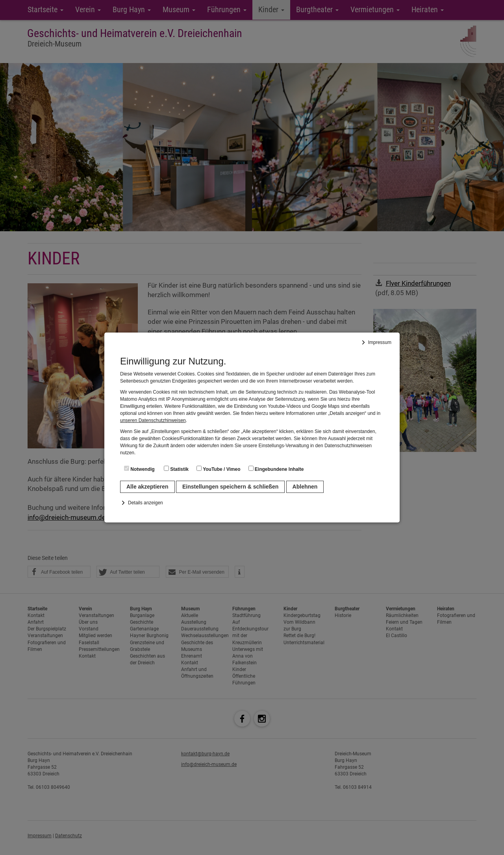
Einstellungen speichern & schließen (230, 487)
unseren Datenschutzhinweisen (153, 420)
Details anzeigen (145, 503)
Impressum (380, 342)
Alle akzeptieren (147, 487)
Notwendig (139, 469)
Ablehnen (305, 487)
